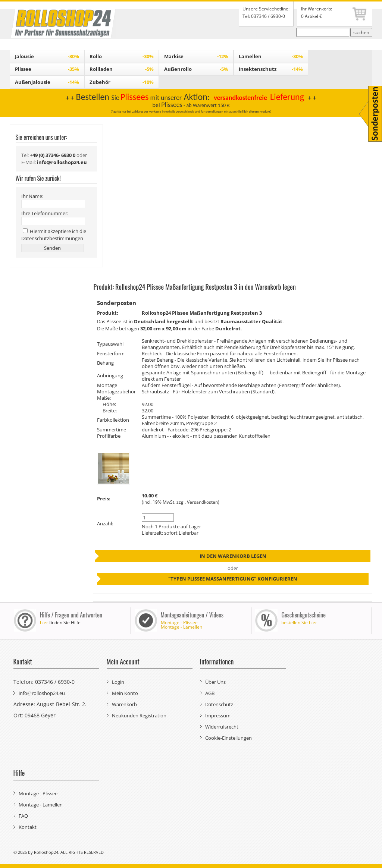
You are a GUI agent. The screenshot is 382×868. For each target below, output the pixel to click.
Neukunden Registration (139, 716)
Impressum (218, 716)
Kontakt (28, 827)
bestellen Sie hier (299, 622)
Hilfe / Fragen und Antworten (71, 615)
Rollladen (122, 69)
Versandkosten (202, 502)
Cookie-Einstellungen (228, 738)
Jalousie (47, 56)
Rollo (122, 56)
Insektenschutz (271, 69)
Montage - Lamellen (181, 627)
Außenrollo (196, 69)
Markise (196, 56)
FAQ (23, 816)
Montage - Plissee (179, 622)
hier (44, 622)
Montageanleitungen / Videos (192, 615)
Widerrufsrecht (222, 727)
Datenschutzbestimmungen (52, 238)
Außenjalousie (47, 82)
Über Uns (215, 682)
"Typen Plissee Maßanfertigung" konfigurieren (233, 579)
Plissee (47, 69)
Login (118, 682)
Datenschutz (219, 704)
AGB (210, 693)
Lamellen (271, 56)
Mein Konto (125, 693)
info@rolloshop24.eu (42, 693)
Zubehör (122, 82)
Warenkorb (124, 704)
